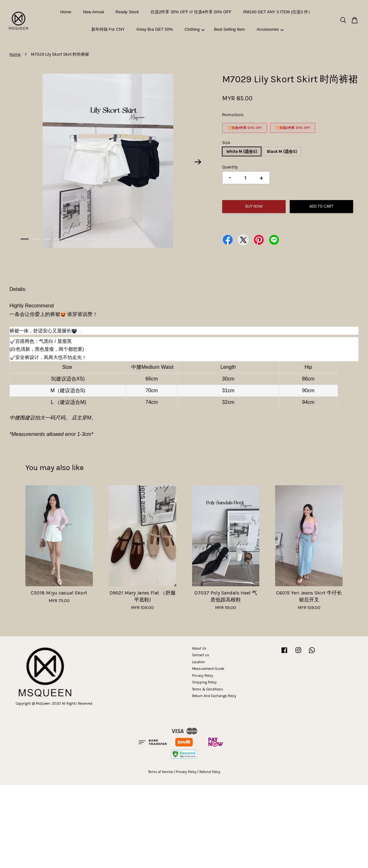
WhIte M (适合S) (242, 151)
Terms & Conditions (208, 689)
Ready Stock (127, 12)
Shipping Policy (204, 682)
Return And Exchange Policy (214, 696)
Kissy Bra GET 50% (155, 29)
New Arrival (94, 12)
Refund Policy (210, 772)
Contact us (201, 655)
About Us (199, 648)
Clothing (194, 29)
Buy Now (254, 206)
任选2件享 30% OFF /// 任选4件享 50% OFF (191, 12)
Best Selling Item (229, 29)
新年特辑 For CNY (108, 29)
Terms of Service (160, 772)
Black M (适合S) (282, 151)
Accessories (270, 29)
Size (226, 143)
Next (198, 162)
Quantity (230, 167)
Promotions (233, 115)
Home (66, 12)
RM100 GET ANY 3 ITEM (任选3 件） (278, 12)
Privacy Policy (203, 676)
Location (199, 662)
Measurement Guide (208, 669)
